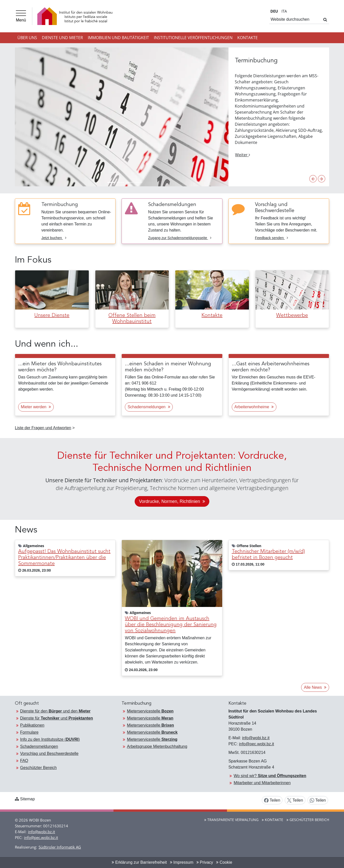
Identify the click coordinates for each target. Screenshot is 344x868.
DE (274, 11)
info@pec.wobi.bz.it (256, 744)
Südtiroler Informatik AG (60, 847)
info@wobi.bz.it (256, 738)
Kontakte (248, 38)
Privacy (205, 862)
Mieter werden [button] (36, 407)
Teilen (272, 800)
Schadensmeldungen (39, 746)
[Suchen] (325, 19)
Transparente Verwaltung (231, 820)
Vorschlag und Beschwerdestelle (49, 754)
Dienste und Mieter (62, 38)
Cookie (224, 862)
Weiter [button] (243, 155)
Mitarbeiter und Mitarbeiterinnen (262, 783)
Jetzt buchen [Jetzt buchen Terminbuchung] (54, 238)
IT (284, 11)
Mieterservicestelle (150, 711)
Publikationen (32, 725)
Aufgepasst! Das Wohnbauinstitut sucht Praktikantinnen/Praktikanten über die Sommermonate (64, 558)
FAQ (24, 761)
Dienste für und (57, 718)
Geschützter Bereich (38, 768)
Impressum (182, 862)
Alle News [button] (315, 687)
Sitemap (27, 799)
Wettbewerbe (292, 316)
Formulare (29, 732)
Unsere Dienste (52, 316)
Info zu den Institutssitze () (50, 739)
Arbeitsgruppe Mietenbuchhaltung (157, 746)
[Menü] (21, 16)
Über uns (27, 38)
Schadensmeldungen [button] (149, 407)
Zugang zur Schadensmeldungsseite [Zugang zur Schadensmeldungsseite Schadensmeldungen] (180, 238)
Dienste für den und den (55, 711)
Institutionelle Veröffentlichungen (193, 38)
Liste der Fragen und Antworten (43, 428)
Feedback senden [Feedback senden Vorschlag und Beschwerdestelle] (271, 238)
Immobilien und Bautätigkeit (118, 38)
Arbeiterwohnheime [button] (254, 407)
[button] (313, 179)
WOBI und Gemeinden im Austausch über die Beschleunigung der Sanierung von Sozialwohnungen (171, 625)
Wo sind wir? (270, 776)
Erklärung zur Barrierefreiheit (139, 862)
